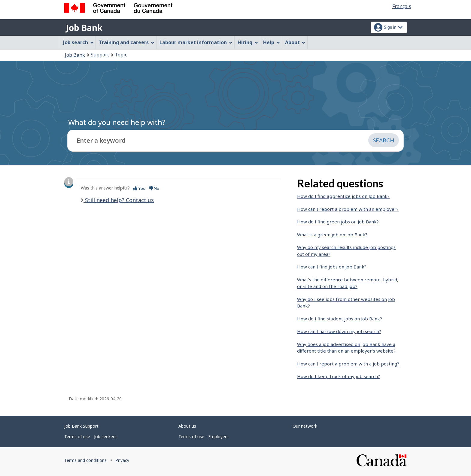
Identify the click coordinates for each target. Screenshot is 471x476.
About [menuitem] (295, 42)
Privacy (122, 460)
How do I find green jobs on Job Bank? (338, 222)
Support (100, 55)
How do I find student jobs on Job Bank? (340, 319)
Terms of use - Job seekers (90, 437)
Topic (121, 55)
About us (187, 426)
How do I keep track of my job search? (339, 376)
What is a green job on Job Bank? (332, 235)
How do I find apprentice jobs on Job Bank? (343, 196)
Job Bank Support (81, 426)
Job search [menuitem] (78, 42)
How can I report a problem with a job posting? (348, 364)
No (154, 188)
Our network (305, 426)
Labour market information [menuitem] (196, 42)
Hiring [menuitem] (248, 42)
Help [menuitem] (272, 42)
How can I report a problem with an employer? (348, 209)
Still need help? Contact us (119, 200)
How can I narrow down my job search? (339, 331)
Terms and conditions (85, 460)
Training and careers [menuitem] (127, 42)
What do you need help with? (117, 122)
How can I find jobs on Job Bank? (332, 267)
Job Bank (84, 28)
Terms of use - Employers (204, 437)
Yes (139, 188)
